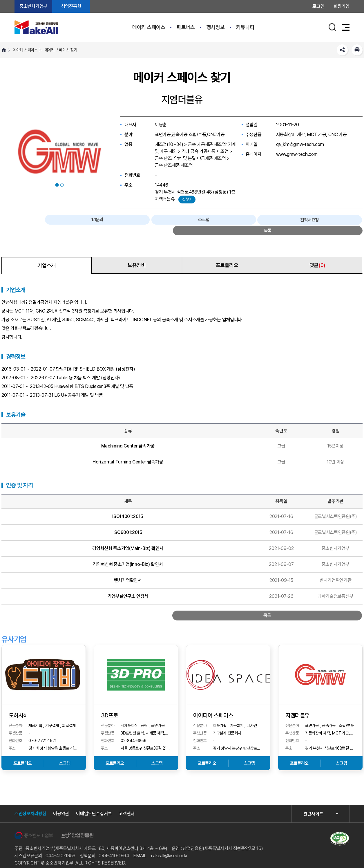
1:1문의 (221, 220)
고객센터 (127, 806)
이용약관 (61, 806)
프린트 (357, 50)
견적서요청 (303, 220)
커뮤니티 (245, 27)
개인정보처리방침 (30, 806)
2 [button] (62, 185)
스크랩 (262, 220)
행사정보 (216, 27)
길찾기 (187, 199)
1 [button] (57, 185)
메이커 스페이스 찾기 (61, 50)
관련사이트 (313, 806)
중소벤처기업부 (33, 6)
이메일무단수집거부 (94, 806)
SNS (342, 50)
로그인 (318, 6)
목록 (343, 220)
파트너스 (186, 27)
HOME (4, 50)
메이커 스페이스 (149, 27)
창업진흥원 (71, 6)
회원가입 (342, 6)
